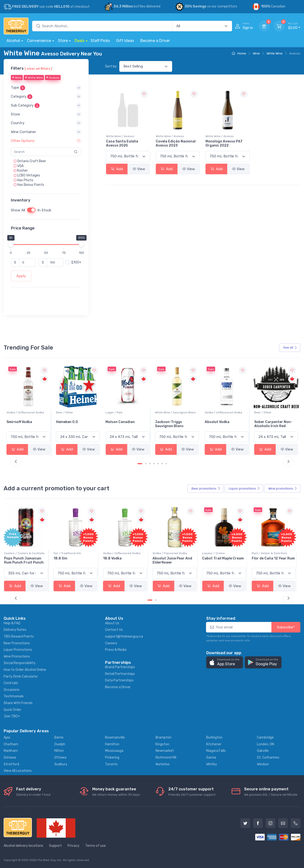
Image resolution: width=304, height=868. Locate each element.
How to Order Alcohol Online (25, 670)
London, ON (265, 744)
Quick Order (12, 710)
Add (117, 169)
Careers (111, 643)
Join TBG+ (12, 716)
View (139, 169)
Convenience (39, 41)
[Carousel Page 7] (166, 464)
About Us (112, 623)
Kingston (162, 744)
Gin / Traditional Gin (70, 553)
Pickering (112, 757)
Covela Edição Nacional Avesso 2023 (176, 143)
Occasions (12, 690)
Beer (206, 489)
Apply (21, 276)
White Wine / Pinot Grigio (24, 412)
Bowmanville (115, 737)
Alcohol (13, 41)
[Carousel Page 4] (154, 464)
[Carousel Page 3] (150, 464)
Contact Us (114, 630)
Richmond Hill (166, 757)
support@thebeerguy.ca (124, 636)
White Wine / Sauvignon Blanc (225, 412)
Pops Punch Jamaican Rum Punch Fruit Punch (26, 560)
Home (239, 53)
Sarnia (211, 757)
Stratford (11, 764)
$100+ (76, 262)
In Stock (44, 210)
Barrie (59, 737)
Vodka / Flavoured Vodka (172, 553)
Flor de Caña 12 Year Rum (276, 558)
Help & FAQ (12, 623)
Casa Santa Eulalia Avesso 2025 (122, 143)
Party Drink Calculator (21, 676)
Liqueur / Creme (216, 553)
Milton (59, 751)
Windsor (263, 764)
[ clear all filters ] (38, 68)
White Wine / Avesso (120, 136)
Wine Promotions (17, 656)
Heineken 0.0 (117, 422)
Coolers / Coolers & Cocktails (27, 553)
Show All (18, 210)
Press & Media (116, 650)
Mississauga (114, 751)
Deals (80, 41)
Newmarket (165, 751)
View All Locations (18, 771)
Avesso (53, 78)
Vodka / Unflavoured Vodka (75, 412)
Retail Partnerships (120, 674)
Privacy (74, 846)
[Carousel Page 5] (158, 464)
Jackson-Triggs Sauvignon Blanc (219, 424)
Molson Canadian (170, 422)
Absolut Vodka (267, 422)
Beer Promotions (17, 643)
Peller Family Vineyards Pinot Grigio (26, 424)
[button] (46, 88)
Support (55, 846)
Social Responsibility (20, 663)
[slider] (11, 244)
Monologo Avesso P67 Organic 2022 (224, 143)
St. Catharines (268, 757)
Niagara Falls (216, 751)
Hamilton (112, 744)
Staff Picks (100, 41)
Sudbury (61, 764)
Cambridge (265, 737)
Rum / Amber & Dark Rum (272, 553)
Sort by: (111, 66)
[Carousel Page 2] (146, 464)
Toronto (111, 764)
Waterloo (163, 764)
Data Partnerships (119, 680)
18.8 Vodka (115, 558)
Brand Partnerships (120, 667)
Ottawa (60, 757)
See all (290, 347)
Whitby (212, 764)
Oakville (263, 751)
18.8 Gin (63, 558)
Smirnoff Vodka (69, 422)
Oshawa (10, 757)
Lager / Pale (163, 412)
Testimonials (14, 696)
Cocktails (11, 683)
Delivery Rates (15, 630)
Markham (11, 751)
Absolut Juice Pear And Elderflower (175, 560)
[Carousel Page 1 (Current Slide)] (140, 464)
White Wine (275, 53)
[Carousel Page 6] (162, 464)
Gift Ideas (125, 41)
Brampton (163, 737)
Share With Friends (18, 703)
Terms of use (95, 846)
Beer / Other (114, 412)
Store (63, 41)
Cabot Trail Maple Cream (225, 558)
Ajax (7, 737)
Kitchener (214, 744)
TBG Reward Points (19, 636)
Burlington (214, 737)
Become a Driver (155, 41)
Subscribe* (286, 627)
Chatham (11, 744)
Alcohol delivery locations (23, 846)
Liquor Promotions (18, 650)
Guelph (60, 744)
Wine (256, 53)
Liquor (244, 489)
